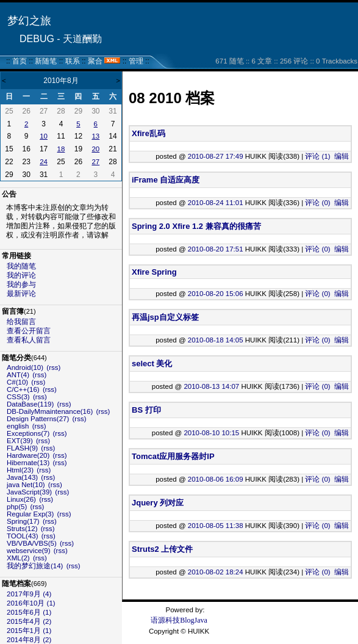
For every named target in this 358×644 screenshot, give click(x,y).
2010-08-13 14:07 (211, 386)
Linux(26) (21, 499)
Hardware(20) (28, 455)
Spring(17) (23, 521)
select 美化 (152, 364)
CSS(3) (18, 397)
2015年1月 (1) (29, 631)
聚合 (95, 61)
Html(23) (20, 470)
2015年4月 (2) (29, 621)
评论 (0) (317, 203)
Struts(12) (22, 529)
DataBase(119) (30, 404)
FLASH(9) (22, 448)
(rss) (53, 367)
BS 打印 (146, 410)
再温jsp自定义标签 (165, 317)
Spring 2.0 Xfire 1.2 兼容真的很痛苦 (196, 226)
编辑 (342, 156)
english (18, 426)
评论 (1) (317, 156)
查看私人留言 (29, 340)
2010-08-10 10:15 (211, 433)
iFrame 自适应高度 (166, 180)
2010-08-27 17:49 (216, 156)
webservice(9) (29, 551)
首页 (20, 61)
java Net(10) (26, 485)
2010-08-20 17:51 (216, 249)
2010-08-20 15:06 (216, 294)
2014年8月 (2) (29, 640)
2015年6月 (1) (29, 612)
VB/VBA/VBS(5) (32, 543)
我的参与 (21, 284)
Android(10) (25, 367)
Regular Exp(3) (30, 514)
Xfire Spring (154, 272)
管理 (136, 61)
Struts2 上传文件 (162, 549)
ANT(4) (18, 375)
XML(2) (18, 558)
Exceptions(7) (28, 433)
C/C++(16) (23, 389)
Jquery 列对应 (158, 503)
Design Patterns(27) (38, 419)
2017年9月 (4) (29, 594)
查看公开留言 (29, 331)
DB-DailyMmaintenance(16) (50, 411)
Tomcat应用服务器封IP (173, 456)
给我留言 (21, 322)
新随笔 (46, 61)
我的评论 (21, 275)
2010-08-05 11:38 (216, 526)
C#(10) (17, 382)
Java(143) (22, 477)
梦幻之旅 (29, 21)
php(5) (17, 507)
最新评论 (21, 294)
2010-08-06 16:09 (216, 479)
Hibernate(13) (28, 463)
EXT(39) (20, 441)
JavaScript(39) (29, 492)
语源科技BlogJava (179, 620)
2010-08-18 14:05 (216, 340)
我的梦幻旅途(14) (35, 566)
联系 (73, 61)
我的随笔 (21, 266)
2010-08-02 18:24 (216, 572)
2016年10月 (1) (31, 603)
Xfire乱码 (149, 133)
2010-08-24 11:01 (216, 203)
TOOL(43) (23, 536)
